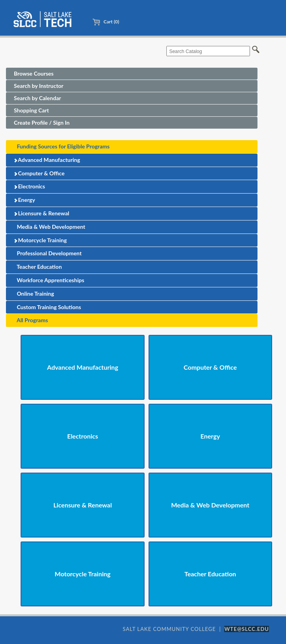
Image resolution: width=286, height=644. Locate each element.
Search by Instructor (39, 86)
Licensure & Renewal (41, 213)
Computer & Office (39, 173)
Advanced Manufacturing (47, 160)
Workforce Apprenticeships (49, 280)
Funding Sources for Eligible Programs (62, 146)
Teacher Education (38, 267)
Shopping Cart (31, 110)
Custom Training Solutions (48, 307)
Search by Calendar (37, 98)
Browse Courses (34, 73)
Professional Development (48, 253)
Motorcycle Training (40, 240)
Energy (24, 200)
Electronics (29, 186)
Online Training (34, 294)
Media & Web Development (50, 227)
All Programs (31, 320)
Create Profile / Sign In (42, 123)
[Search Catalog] (208, 51)
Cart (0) (106, 22)
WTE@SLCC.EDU (247, 629)
